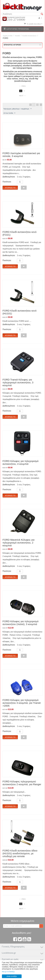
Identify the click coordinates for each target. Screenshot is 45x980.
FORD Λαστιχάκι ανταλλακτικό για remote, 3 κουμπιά (21, 155)
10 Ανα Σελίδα (9, 113)
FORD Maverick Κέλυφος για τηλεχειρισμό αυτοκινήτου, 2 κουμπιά (18, 543)
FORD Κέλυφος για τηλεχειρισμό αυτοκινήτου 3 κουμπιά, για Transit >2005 (22, 703)
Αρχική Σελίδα (8, 36)
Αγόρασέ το (10, 188)
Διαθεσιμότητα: (9, 177)
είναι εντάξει (12, 976)
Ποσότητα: (7, 182)
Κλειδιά (18, 36)
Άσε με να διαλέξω (8, 972)
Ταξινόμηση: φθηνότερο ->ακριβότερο (17, 109)
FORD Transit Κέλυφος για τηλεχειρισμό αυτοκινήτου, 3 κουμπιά (18, 382)
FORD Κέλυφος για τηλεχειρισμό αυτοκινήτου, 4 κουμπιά (21, 462)
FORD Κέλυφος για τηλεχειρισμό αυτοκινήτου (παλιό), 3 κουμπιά (21, 623)
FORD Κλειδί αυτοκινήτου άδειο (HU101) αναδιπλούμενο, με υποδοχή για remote (20, 853)
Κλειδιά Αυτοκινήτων (29, 36)
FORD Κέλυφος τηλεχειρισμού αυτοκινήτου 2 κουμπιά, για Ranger (22, 783)
